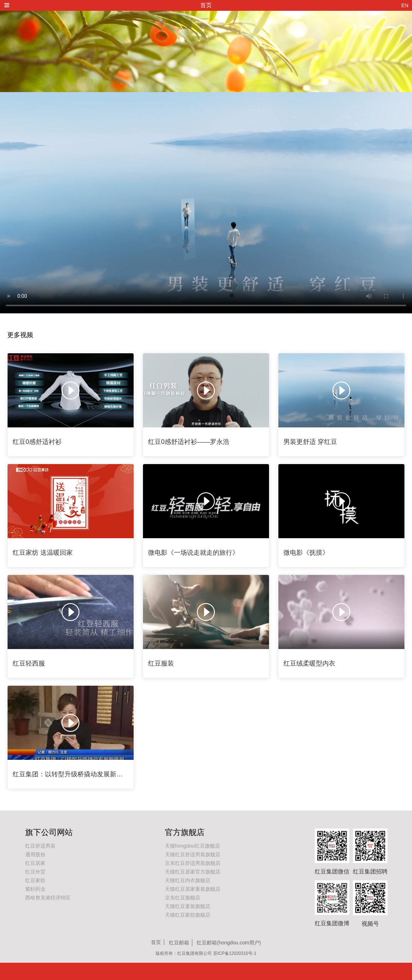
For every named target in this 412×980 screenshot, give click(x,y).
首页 (156, 942)
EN (405, 5)
